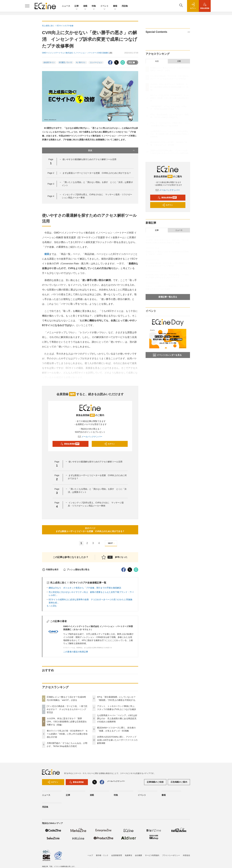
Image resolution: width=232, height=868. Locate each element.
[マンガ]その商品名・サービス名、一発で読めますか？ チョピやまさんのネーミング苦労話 (67, 709)
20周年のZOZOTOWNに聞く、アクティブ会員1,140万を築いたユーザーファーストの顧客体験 (117, 740)
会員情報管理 (117, 855)
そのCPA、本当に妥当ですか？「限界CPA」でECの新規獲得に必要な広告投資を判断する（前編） (67, 722)
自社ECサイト (49, 62)
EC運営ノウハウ (66, 62)
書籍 (115, 6)
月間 (179, 61)
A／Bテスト (81, 62)
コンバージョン (96, 62)
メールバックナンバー (90, 437)
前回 (47, 254)
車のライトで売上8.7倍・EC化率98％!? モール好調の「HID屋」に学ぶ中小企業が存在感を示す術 (67, 734)
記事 (77, 6)
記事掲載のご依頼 (155, 782)
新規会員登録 (70, 444)
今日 (157, 61)
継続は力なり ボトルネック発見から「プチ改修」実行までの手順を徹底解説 (85, 588)
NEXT (112, 543)
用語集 (125, 6)
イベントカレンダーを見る (167, 355)
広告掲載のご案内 (179, 782)
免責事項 (128, 855)
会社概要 (138, 855)
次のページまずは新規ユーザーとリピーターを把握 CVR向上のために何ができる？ (90, 530)
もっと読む (52, 606)
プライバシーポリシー (171, 855)
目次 (112, 150)
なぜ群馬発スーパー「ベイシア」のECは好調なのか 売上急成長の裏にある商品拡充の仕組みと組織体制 (117, 718)
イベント (104, 6)
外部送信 (186, 855)
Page (51, 173)
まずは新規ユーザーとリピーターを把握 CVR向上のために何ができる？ (97, 173)
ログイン (109, 444)
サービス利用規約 (152, 855)
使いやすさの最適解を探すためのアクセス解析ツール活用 (89, 159)
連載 (85, 6)
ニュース (66, 6)
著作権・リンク (102, 855)
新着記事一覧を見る (168, 297)
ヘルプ (90, 855)
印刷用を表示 (50, 570)
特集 (94, 6)
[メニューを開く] (27, 6)
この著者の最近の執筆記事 (76, 652)
